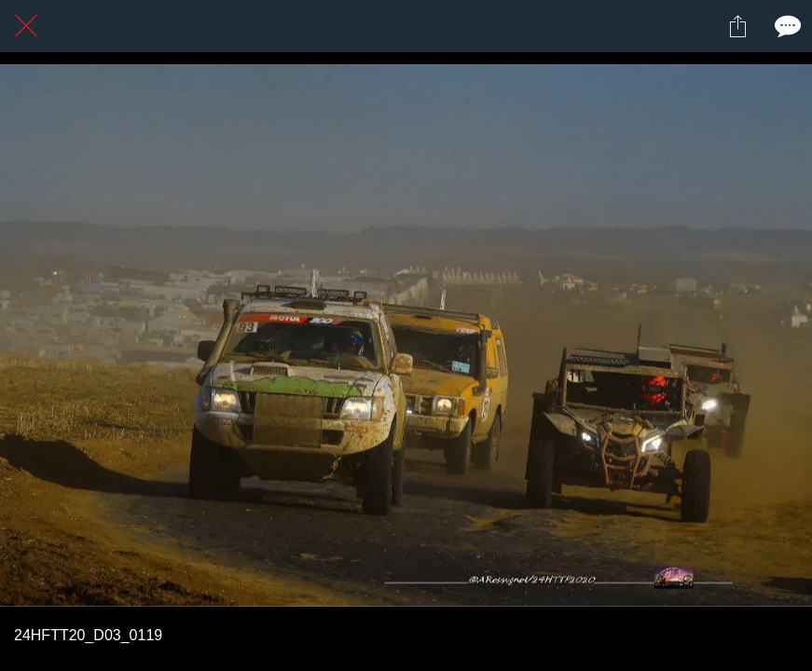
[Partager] (737, 26)
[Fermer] (26, 26)
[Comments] (786, 26)
